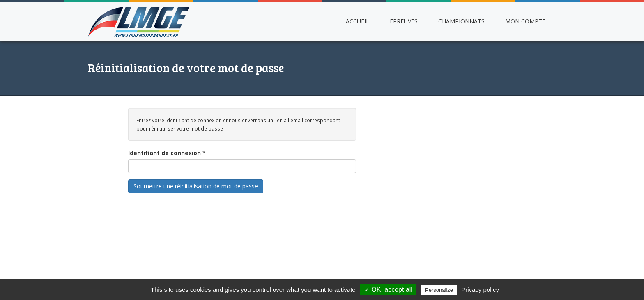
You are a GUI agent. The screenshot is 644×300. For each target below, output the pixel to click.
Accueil (358, 21)
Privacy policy (480, 290)
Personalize (439, 290)
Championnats (461, 21)
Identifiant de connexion (164, 153)
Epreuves (404, 21)
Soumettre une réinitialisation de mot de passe (196, 186)
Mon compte (525, 21)
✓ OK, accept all (388, 290)
